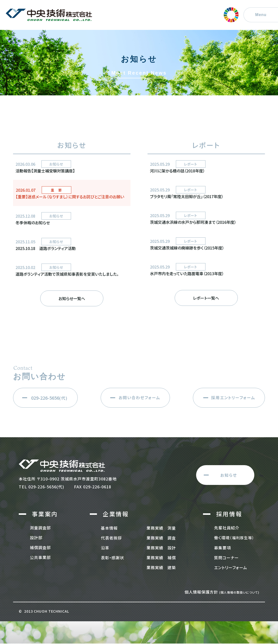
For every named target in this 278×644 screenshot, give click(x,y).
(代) (49, 398)
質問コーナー (226, 557)
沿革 (105, 547)
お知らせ (229, 475)
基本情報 (109, 528)
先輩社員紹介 (227, 528)
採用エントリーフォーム (233, 397)
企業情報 (116, 514)
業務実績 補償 (161, 557)
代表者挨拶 (111, 538)
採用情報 (229, 514)
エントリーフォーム (231, 567)
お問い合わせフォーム (139, 397)
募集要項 (222, 547)
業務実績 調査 (161, 538)
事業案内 (45, 514)
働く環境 (232, 538)
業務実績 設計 (161, 547)
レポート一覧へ (206, 298)
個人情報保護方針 (222, 592)
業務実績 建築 (161, 567)
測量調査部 (40, 528)
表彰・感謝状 (112, 557)
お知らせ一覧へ (72, 298)
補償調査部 (40, 547)
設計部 (36, 538)
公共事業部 (40, 557)
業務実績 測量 (161, 528)
